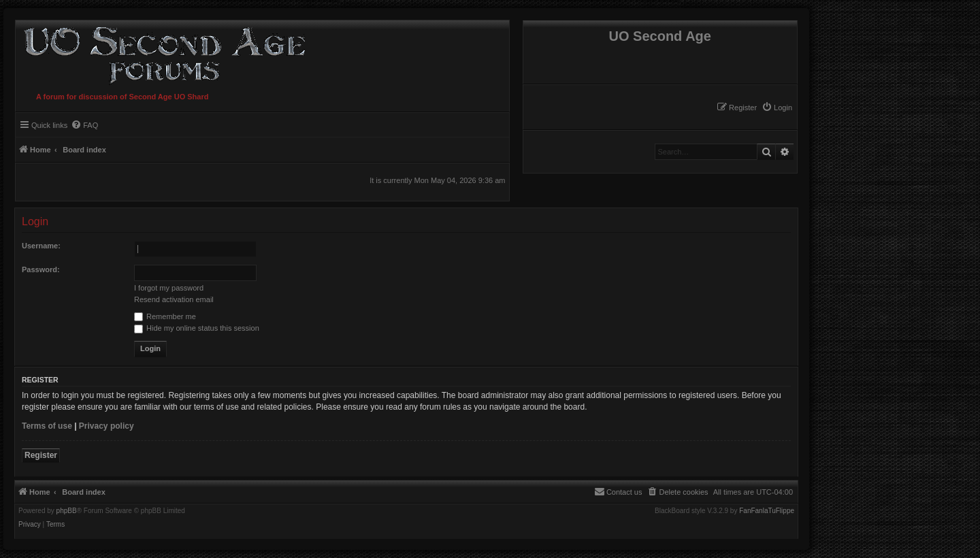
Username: (41, 246)
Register (41, 455)
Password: (41, 269)
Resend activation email (174, 299)
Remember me (165, 316)
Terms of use (47, 426)
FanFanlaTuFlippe (767, 511)
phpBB (67, 511)
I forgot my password (169, 288)
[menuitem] (777, 108)
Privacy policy (107, 426)
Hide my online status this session (197, 328)
